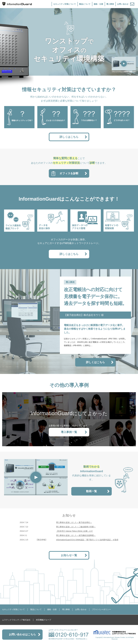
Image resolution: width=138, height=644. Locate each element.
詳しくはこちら (69, 137)
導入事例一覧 (69, 432)
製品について (85, 4)
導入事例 (110, 4)
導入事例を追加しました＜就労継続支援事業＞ (76, 535)
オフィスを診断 (69, 173)
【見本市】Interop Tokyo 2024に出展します (74, 531)
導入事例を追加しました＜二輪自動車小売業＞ (76, 527)
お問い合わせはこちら (22, 634)
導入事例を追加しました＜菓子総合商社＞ (74, 522)
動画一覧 (92, 491)
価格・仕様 (98, 4)
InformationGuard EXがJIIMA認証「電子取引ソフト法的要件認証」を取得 (87, 540)
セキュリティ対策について (65, 4)
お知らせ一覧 (69, 555)
